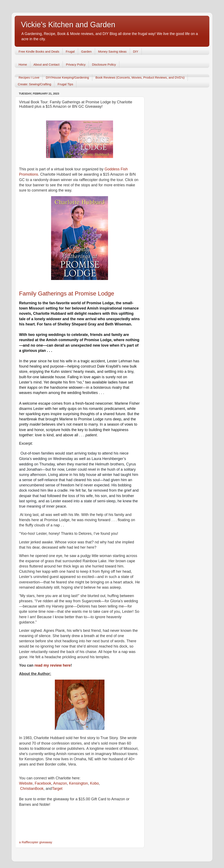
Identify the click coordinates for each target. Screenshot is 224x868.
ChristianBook (32, 789)
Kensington (79, 783)
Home (23, 64)
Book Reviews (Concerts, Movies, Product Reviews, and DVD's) (140, 77)
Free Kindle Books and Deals (39, 51)
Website (26, 783)
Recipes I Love (29, 77)
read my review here (52, 665)
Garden (86, 51)
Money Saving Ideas (112, 51)
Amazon (60, 783)
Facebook (43, 783)
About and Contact (46, 64)
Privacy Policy (76, 64)
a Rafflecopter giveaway (36, 842)
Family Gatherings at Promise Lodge (67, 293)
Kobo (94, 783)
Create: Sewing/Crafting (34, 84)
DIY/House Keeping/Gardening (67, 77)
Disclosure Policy (104, 64)
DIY (136, 51)
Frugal (70, 51)
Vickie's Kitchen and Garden (68, 25)
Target (57, 789)
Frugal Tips (65, 84)
